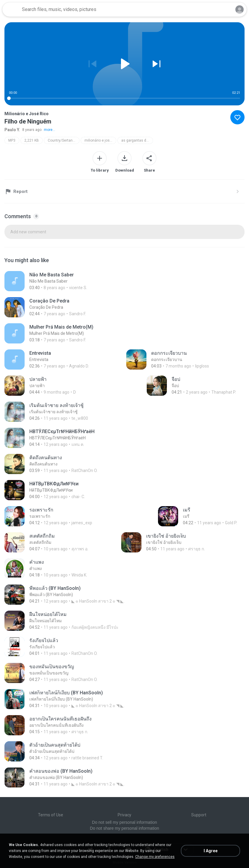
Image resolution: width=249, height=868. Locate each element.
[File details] (68, 281)
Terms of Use (51, 815)
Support (199, 815)
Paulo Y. (12, 130)
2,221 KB (32, 140)
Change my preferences (155, 857)
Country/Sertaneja (63, 140)
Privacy (124, 815)
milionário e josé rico (100, 140)
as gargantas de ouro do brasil (137, 140)
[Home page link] (11, 9)
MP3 (12, 140)
